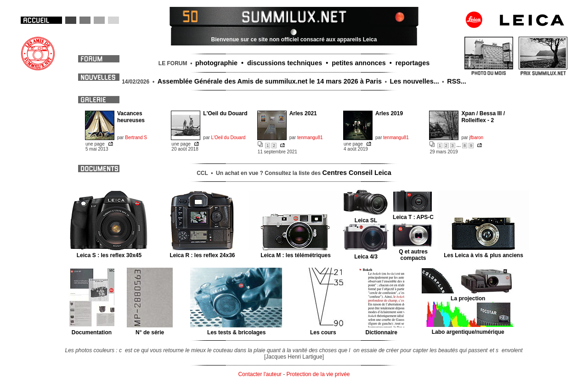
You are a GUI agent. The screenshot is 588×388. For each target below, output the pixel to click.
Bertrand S (136, 138)
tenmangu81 (310, 138)
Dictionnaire (382, 329)
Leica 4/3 (366, 253)
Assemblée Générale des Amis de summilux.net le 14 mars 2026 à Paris (270, 81)
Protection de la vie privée (318, 374)
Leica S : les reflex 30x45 (109, 252)
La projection (468, 295)
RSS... (457, 81)
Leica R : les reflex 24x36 (202, 252)
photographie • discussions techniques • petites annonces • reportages (312, 63)
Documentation (92, 329)
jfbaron (477, 138)
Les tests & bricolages (236, 329)
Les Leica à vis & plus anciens (483, 252)
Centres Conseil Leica (357, 173)
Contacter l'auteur (260, 374)
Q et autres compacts (413, 252)
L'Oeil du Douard (225, 113)
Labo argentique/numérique (468, 329)
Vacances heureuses (131, 117)
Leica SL (366, 217)
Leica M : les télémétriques (296, 252)
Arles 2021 (303, 113)
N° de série (150, 329)
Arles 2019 (389, 113)
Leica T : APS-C (413, 214)
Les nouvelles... (415, 81)
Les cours (323, 329)
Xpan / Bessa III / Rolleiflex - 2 (483, 117)
